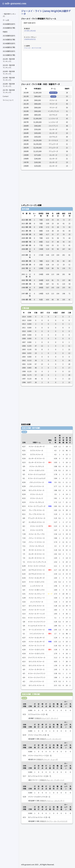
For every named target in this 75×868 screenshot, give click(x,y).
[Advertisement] (47, 66)
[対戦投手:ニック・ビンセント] (50, 739)
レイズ (53, 96)
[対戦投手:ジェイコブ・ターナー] (46, 718)
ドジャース (53, 93)
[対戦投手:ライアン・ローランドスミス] (53, 821)
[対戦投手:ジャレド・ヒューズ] (47, 759)
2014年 (24, 432)
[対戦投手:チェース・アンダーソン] (52, 780)
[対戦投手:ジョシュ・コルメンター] (52, 801)
